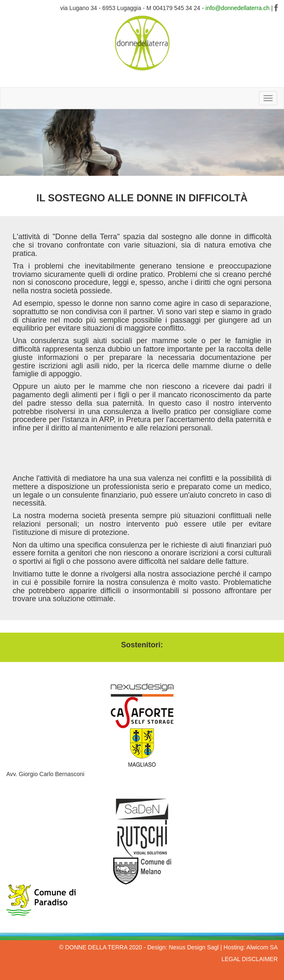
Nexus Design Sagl (194, 947)
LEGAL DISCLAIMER (250, 959)
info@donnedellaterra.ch (238, 8)
